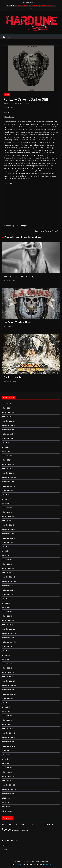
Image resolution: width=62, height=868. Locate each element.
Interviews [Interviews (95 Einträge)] (7, 824)
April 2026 (5, 404)
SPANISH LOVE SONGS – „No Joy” (19, 276)
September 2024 (7, 486)
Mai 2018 (5, 802)
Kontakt (4, 849)
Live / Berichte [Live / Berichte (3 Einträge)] (29, 825)
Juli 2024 (5, 495)
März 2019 (5, 772)
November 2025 (7, 425)
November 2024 (7, 477)
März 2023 (5, 564)
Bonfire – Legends (12, 377)
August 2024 (6, 490)
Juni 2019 (5, 759)
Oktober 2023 (6, 534)
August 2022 (6, 594)
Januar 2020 (6, 729)
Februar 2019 (6, 776)
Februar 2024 (6, 516)
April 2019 (5, 768)
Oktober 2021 (6, 638)
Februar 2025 (6, 464)
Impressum (6, 845)
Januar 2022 (6, 625)
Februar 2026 (6, 412)
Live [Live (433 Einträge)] (22, 824)
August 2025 (6, 438)
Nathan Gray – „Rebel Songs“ (14, 226)
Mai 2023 (5, 555)
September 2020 (7, 694)
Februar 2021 (6, 672)
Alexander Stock (24, 104)
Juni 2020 (5, 707)
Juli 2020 (5, 703)
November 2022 (7, 581)
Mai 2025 (5, 451)
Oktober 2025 (6, 430)
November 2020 (7, 685)
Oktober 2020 (6, 690)
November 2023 (7, 529)
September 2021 (7, 642)
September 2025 (7, 434)
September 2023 (7, 538)
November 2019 (7, 737)
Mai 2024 (5, 503)
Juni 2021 (5, 655)
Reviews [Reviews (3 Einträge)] (16, 830)
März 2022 (5, 616)
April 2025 (5, 456)
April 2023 (5, 560)
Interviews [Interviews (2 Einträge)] (16, 825)
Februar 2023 (6, 568)
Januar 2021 (6, 677)
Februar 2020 (6, 724)
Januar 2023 (6, 573)
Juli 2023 (5, 547)
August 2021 (6, 646)
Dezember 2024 (7, 473)
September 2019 (7, 746)
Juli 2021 (5, 651)
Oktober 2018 (6, 794)
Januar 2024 (6, 521)
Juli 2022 (5, 599)
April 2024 (5, 508)
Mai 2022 (5, 607)
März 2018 (5, 807)
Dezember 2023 (7, 525)
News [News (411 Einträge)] (50, 824)
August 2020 (6, 698)
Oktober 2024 (6, 482)
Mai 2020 (5, 711)
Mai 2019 (5, 763)
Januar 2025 (6, 469)
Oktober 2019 (6, 742)
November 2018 (7, 789)
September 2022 (7, 590)
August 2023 (6, 542)
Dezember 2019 (7, 733)
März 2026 (5, 408)
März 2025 (5, 460)
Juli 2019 (5, 755)
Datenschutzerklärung (9, 841)
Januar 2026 (6, 417)
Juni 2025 (5, 447)
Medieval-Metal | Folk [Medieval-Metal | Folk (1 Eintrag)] (40, 825)
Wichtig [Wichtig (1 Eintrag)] (27, 830)
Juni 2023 (5, 551)
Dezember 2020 (7, 681)
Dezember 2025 (7, 421)
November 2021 (7, 633)
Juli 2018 (5, 798)
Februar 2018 (6, 811)
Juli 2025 (5, 443)
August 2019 (6, 750)
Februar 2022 (6, 620)
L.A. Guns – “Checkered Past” (17, 322)
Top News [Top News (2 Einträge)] (22, 830)
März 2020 (5, 720)
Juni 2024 (5, 499)
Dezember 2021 (7, 629)
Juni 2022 (5, 603)
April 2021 (5, 664)
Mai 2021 (5, 659)
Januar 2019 (6, 781)
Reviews (7, 95)
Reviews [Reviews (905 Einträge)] (7, 829)
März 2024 (5, 512)
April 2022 (5, 612)
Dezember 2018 (7, 785)
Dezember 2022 (7, 577)
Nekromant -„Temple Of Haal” (47, 231)
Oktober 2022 (6, 586)
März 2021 (5, 668)
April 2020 (5, 716)
